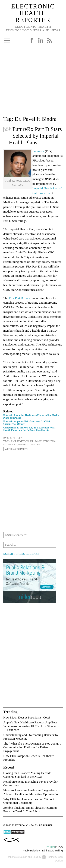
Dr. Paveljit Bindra (43, 441)
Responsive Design (16, 857)
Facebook (32, 41)
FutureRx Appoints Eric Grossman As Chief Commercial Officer (27, 423)
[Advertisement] (33, 82)
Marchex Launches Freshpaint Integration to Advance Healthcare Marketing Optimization (31, 792)
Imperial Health (29, 444)
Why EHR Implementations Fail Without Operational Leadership (29, 801)
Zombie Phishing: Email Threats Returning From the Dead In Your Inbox (30, 809)
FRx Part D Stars (20, 298)
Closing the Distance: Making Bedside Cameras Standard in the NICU (27, 775)
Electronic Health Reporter (33, 13)
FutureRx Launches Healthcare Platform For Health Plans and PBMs (31, 416)
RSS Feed (49, 41)
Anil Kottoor (20, 441)
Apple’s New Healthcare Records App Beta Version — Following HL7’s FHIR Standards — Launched (31, 726)
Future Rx (10, 444)
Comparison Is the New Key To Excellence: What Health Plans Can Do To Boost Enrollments (29, 429)
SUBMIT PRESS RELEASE (21, 554)
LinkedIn (41, 41)
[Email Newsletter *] (30, 535)
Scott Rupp (15, 438)
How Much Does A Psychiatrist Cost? (27, 717)
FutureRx (38, 151)
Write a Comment (16, 449)
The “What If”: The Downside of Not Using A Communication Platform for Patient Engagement (32, 747)
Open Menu (7, 41)
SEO (35, 857)
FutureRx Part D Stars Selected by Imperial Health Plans (35, 136)
